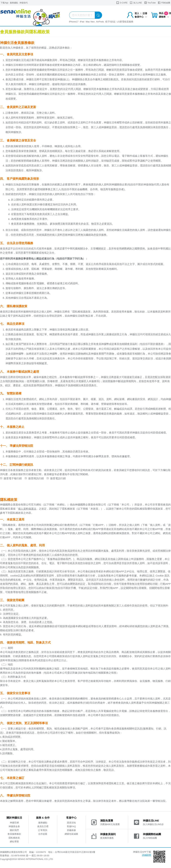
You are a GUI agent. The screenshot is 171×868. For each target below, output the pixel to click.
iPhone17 (74, 22)
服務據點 (14, 3)
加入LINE (136, 3)
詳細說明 (147, 855)
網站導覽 (14, 842)
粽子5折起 (110, 22)
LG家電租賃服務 (125, 22)
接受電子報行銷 (13, 478)
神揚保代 (24, 3)
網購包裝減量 (71, 834)
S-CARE (122, 3)
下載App (4, 3)
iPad (82, 22)
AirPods (100, 22)
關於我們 (14, 830)
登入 (137, 13)
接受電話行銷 (58, 478)
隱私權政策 (14, 838)
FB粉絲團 (164, 3)
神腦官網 (14, 823)
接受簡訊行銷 (36, 478)
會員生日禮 (43, 826)
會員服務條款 (14, 834)
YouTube (150, 3)
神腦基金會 (14, 826)
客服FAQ (71, 826)
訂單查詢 (43, 830)
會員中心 (141, 17)
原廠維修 (71, 830)
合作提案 (43, 834)
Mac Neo (90, 22)
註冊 (145, 13)
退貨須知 (71, 823)
